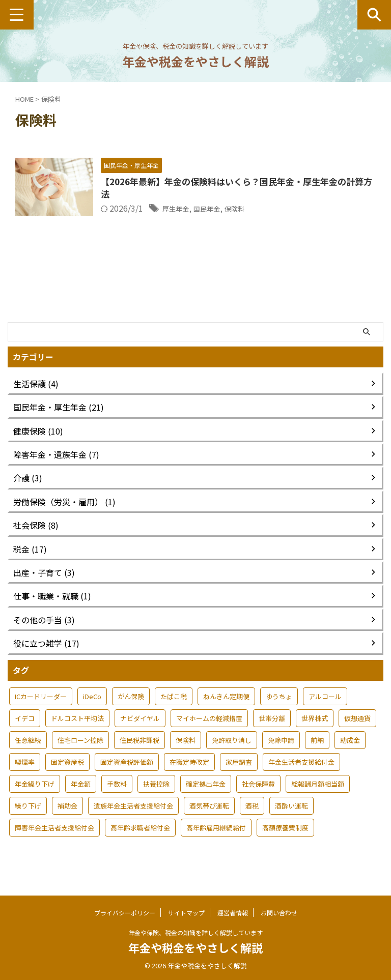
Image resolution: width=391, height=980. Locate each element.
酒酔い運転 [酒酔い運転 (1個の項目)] (291, 821)
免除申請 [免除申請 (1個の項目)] (281, 755)
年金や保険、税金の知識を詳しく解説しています (195, 932)
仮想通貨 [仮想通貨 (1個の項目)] (357, 733)
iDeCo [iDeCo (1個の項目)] (92, 712)
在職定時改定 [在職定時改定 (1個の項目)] (189, 777)
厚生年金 (203, 210)
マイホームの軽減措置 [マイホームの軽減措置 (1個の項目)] (209, 733)
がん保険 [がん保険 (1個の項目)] (131, 712)
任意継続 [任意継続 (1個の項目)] (28, 755)
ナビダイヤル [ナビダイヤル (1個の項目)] (140, 733)
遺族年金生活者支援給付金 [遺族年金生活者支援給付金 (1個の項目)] (133, 821)
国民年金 (240, 210)
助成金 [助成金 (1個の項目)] (350, 755)
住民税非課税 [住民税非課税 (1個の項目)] (139, 755)
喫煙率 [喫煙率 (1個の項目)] (25, 777)
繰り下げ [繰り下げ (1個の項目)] (28, 821)
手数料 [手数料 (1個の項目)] (117, 799)
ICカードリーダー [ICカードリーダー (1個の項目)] (41, 712)
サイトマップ (186, 912)
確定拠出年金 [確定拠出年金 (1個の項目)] (206, 799)
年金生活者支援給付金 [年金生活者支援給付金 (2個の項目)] (301, 777)
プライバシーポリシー (125, 912)
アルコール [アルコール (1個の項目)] (325, 712)
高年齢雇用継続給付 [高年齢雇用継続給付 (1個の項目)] (216, 843)
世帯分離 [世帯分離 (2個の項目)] (272, 733)
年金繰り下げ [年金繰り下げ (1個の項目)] (35, 799)
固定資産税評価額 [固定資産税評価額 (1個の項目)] (127, 777)
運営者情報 (233, 912)
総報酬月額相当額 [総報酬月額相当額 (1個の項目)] (318, 799)
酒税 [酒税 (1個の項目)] (252, 821)
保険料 (273, 210)
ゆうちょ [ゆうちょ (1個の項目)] (279, 712)
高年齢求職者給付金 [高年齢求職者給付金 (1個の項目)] (140, 843)
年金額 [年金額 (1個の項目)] (81, 799)
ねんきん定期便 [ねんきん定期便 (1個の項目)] (226, 712)
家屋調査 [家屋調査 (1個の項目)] (239, 777)
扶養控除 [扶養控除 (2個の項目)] (156, 799)
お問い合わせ (279, 912)
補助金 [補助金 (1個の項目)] (67, 821)
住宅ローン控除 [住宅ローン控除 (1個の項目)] (80, 755)
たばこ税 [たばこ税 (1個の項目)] (174, 712)
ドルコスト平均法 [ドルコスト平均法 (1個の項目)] (77, 733)
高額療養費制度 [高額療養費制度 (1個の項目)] (285, 843)
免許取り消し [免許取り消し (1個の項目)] (232, 755)
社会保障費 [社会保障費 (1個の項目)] (258, 799)
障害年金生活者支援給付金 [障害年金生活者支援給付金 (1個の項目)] (54, 843)
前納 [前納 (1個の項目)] (317, 755)
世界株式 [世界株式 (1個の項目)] (315, 733)
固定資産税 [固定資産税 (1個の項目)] (67, 777)
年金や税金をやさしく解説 (195, 61)
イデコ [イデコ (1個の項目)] (25, 733)
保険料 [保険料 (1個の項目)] (186, 755)
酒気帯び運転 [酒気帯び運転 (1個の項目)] (209, 821)
